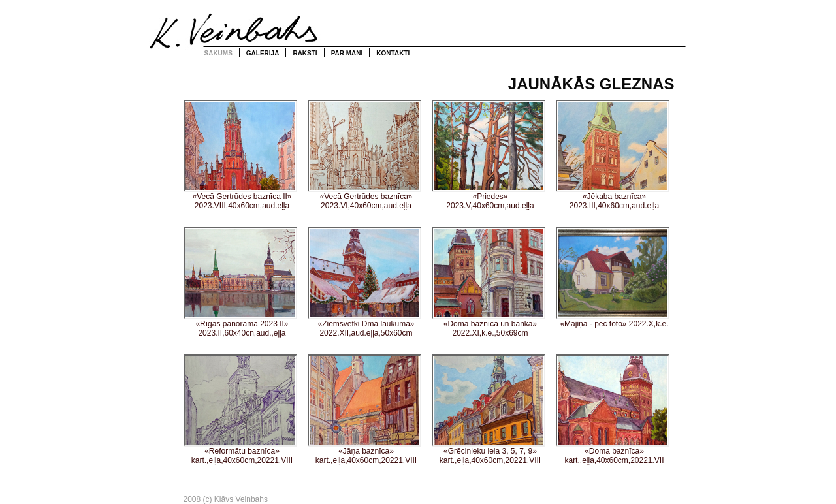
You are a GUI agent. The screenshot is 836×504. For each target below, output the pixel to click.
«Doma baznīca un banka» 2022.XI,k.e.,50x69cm (489, 282)
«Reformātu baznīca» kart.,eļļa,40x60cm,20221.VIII (240, 410)
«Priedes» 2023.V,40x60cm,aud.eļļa (489, 155)
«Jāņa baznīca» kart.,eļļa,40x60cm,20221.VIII (364, 410)
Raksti (305, 53)
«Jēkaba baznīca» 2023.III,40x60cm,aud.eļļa (613, 155)
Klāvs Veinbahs (234, 30)
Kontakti (393, 53)
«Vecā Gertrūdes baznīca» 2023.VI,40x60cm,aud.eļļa (364, 155)
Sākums (218, 53)
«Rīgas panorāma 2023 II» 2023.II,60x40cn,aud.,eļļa (240, 282)
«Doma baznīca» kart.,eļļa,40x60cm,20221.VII (613, 410)
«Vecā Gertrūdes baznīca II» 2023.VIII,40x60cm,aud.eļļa (240, 155)
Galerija (263, 53)
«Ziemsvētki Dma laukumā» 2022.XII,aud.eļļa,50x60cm (364, 282)
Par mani (347, 53)
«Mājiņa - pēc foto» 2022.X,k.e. (613, 278)
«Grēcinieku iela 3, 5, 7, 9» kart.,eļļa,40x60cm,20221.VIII (489, 410)
